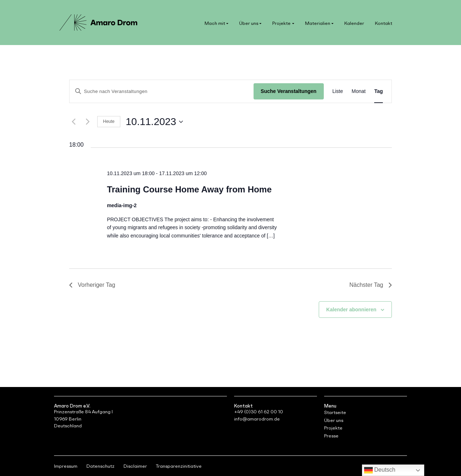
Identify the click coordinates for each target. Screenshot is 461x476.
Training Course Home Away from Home (189, 189)
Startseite (335, 412)
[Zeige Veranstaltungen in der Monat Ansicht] (359, 91)
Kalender (354, 23)
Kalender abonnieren (351, 310)
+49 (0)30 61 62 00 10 (259, 412)
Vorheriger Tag (92, 285)
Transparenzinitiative (179, 466)
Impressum (66, 466)
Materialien (318, 23)
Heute (109, 121)
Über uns (249, 23)
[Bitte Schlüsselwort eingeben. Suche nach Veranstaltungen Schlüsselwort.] (162, 91)
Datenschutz (100, 466)
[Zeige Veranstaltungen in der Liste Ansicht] (338, 91)
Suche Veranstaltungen (289, 91)
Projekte (281, 23)
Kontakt (384, 23)
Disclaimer (135, 466)
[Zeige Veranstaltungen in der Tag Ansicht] (379, 91)
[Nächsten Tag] (88, 122)
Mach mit (215, 23)
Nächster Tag (371, 285)
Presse (331, 436)
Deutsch (380, 470)
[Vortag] (73, 122)
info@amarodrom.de (257, 419)
